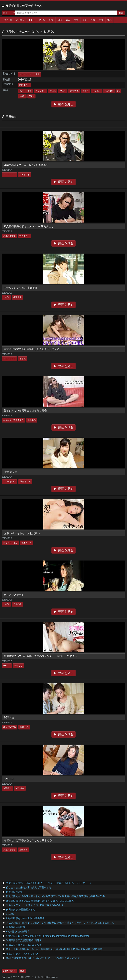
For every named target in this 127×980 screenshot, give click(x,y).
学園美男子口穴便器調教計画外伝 (24, 940)
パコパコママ (9, 175)
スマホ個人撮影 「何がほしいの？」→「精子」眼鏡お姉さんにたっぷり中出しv (48, 883)
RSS (22, 971)
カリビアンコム (10, 543)
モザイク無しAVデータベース (24, 6)
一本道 (6, 297)
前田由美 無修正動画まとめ (21, 909)
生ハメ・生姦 (25, 91)
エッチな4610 (10, 482)
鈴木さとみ (27, 543)
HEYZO (7, 666)
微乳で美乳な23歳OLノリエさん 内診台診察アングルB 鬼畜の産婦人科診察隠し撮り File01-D (55, 896)
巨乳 (101, 20)
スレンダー (41, 91)
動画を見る (66, 104)
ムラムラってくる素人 (29, 74)
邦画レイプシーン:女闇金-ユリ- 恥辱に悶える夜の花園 (35, 905)
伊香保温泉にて (14, 892)
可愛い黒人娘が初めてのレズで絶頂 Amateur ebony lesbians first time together (48, 936)
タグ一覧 (8, 20)
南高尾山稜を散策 (16, 927)
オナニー (97, 91)
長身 (85, 20)
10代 (60, 20)
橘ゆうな (18, 666)
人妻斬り (7, 788)
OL (118, 91)
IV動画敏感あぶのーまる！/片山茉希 (25, 918)
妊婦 (76, 20)
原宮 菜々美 (10, 472)
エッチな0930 (10, 727)
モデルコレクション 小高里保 (21, 288)
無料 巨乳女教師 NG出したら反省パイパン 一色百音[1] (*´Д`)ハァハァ (43, 958)
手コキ (86, 91)
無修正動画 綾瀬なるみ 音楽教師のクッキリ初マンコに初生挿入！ (41, 901)
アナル (42, 20)
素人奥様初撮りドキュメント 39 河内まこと (29, 226)
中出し (32, 20)
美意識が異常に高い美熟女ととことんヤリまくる (32, 349)
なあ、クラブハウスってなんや (23, 954)
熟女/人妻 (74, 91)
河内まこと (24, 85)
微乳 (109, 20)
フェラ (63, 91)
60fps (32, 96)
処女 (51, 20)
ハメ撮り (20, 20)
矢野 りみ (9, 717)
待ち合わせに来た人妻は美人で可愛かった (29, 887)
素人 (68, 20)
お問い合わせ (9, 971)
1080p (22, 96)
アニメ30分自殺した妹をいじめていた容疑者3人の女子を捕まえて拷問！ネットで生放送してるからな (60, 923)
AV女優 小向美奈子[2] (18, 932)
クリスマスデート (14, 595)
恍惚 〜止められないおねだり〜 (22, 533)
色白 (93, 20)
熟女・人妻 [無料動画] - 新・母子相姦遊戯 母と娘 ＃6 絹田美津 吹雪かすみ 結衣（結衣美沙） (55, 949)
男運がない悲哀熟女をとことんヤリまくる (28, 840)
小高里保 (17, 297)
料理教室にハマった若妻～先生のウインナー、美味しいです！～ (41, 656)
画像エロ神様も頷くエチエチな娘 (24, 945)
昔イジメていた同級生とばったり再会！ (27, 410)
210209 (10, 914)
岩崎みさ (24, 850)
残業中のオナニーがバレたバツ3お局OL (26, 165)
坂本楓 (22, 359)
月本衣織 (17, 604)
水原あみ (32, 420)
